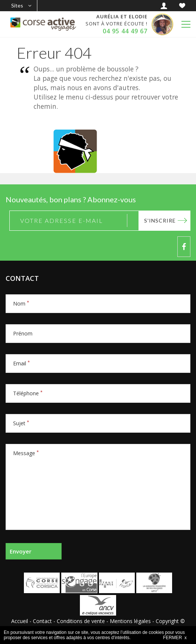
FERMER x (175, 638)
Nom (21, 303)
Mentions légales (130, 621)
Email (21, 363)
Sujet (21, 423)
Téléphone (28, 393)
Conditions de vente (81, 621)
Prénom (23, 333)
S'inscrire (160, 220)
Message (26, 453)
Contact (42, 621)
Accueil (20, 621)
